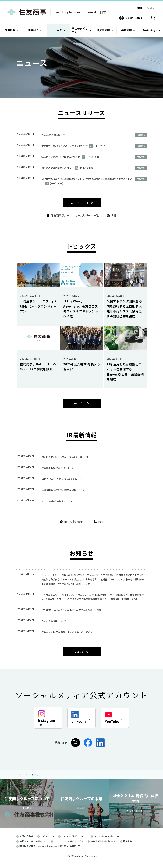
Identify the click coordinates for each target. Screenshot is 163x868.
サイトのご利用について (74, 839)
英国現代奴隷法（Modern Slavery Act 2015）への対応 (50, 849)
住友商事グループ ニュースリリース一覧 (73, 215)
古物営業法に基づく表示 (103, 844)
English (151, 8)
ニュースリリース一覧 (82, 202)
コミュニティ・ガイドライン (69, 844)
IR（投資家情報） (73, 519)
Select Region (134, 18)
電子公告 (128, 844)
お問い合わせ (26, 839)
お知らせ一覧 (82, 655)
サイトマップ (47, 839)
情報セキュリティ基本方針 (33, 844)
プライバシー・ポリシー (106, 839)
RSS (112, 215)
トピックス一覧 (82, 402)
